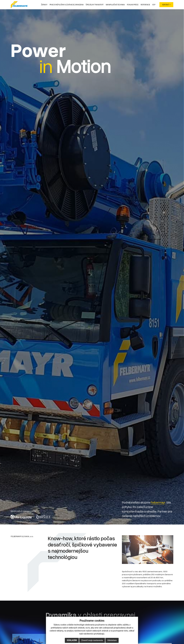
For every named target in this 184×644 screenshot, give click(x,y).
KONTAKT (166, 5)
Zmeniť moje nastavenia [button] (92, 640)
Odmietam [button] (112, 640)
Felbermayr (158, 502)
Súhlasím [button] (72, 640)
